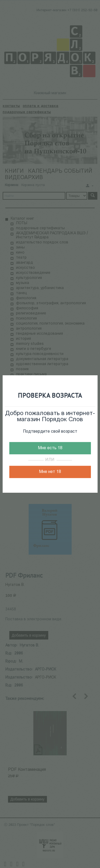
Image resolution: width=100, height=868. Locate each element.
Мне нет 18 (50, 472)
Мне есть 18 (50, 448)
